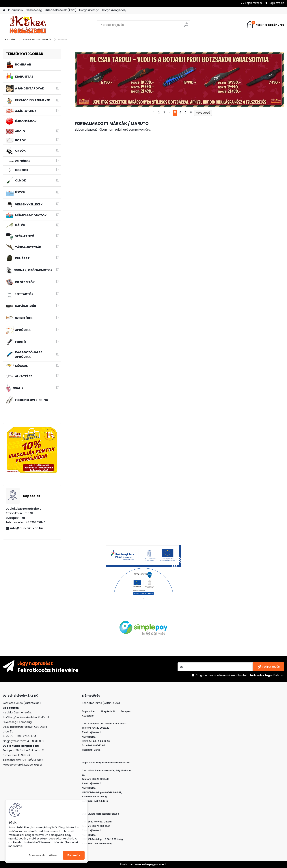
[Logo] (28, 25)
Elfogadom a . (240, 675)
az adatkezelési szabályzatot (229, 675)
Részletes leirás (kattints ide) (101, 703)
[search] (186, 26)
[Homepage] (4, 10)
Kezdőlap (11, 39)
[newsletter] (268, 667)
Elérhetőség (34, 10)
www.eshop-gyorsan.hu (152, 864)
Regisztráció (277, 3)
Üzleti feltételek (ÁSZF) (61, 10)
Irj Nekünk (24, 755)
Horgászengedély (114, 10)
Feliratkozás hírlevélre (48, 670)
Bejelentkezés (254, 3)
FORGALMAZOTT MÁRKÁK (37, 39)
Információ (16, 10)
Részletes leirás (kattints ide (21, 703)
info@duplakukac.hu (27, 528)
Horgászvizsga (89, 10)
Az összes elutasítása (43, 855)
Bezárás (74, 855)
